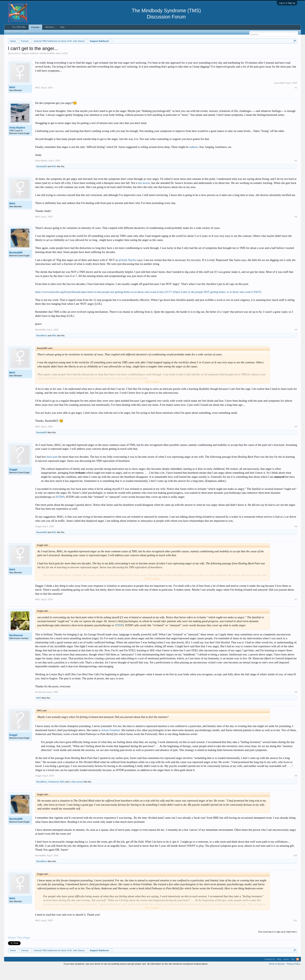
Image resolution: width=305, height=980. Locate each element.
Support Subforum (30, 65)
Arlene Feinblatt (110, 742)
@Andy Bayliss (128, 272)
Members (50, 27)
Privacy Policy (293, 976)
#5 (296, 438)
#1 (296, 99)
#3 (296, 228)
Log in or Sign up (287, 3)
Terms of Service (277, 976)
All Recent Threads (34, 32)
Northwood (16, 647)
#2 (296, 172)
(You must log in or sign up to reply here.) (278, 943)
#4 (296, 341)
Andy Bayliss (17, 139)
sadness (194, 159)
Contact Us (270, 971)
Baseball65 (42, 178)
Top (293, 971)
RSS (298, 971)
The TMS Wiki (19, 27)
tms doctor (144, 195)
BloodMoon (42, 347)
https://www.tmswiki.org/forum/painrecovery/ (186, 50)
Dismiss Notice (294, 50)
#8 (296, 704)
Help (62, 27)
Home (286, 971)
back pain (52, 469)
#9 (296, 788)
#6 (296, 538)
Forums (35, 27)
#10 (295, 867)
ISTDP (60, 508)
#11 (295, 932)
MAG (52, 65)
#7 (296, 611)
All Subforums (14, 32)
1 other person (76, 793)
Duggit (13, 481)
